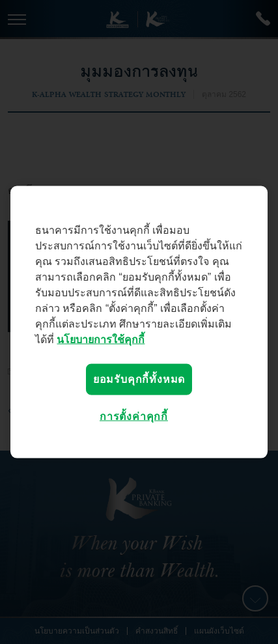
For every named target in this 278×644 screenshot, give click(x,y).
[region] (139, 322)
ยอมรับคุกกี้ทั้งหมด (139, 379)
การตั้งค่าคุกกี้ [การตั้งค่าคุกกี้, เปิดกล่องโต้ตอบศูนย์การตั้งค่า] (134, 416)
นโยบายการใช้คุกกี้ (101, 339)
